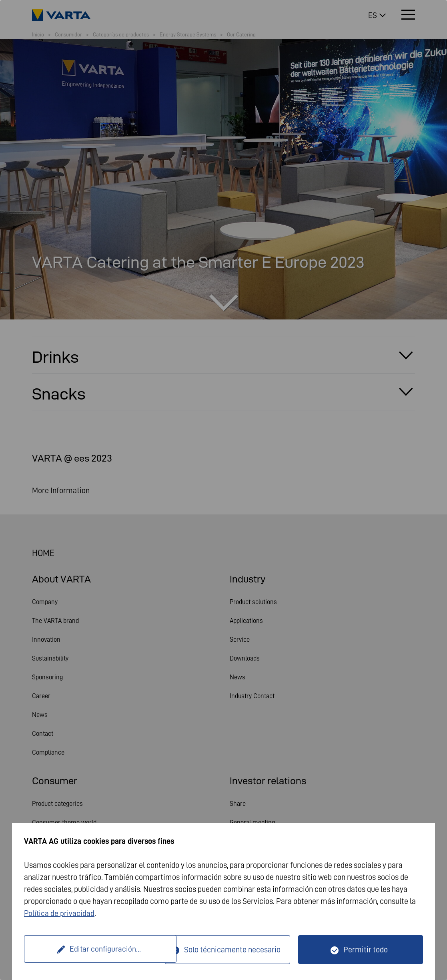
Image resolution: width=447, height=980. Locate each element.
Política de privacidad (60, 913)
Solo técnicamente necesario (232, 950)
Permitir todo (366, 950)
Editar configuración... (96, 950)
